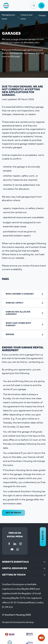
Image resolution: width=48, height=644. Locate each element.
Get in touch (13, 513)
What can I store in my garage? (18, 324)
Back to (43, 537)
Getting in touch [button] (14, 575)
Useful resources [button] (15, 568)
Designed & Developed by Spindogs (18, 622)
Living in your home (27, 17)
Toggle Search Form (34, 6)
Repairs (10, 335)
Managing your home (9, 17)
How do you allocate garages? (18, 313)
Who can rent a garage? (20, 294)
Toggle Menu (41, 6)
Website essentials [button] (15, 562)
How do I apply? (15, 303)
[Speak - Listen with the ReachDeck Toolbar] (41, 638)
